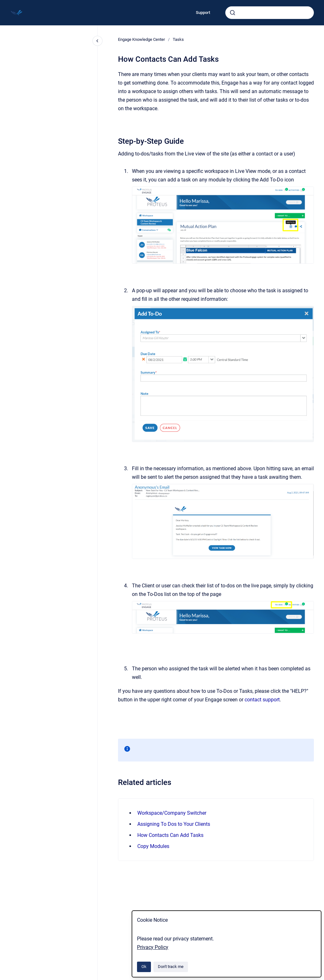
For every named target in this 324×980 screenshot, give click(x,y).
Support (203, 13)
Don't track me (171, 967)
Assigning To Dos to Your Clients (174, 824)
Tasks (178, 39)
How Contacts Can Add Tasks (170, 835)
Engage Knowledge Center (141, 39)
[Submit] (233, 13)
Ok (144, 967)
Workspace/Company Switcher (172, 813)
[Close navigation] (97, 41)
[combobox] (270, 13)
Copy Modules (153, 846)
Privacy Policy (153, 947)
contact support (262, 700)
